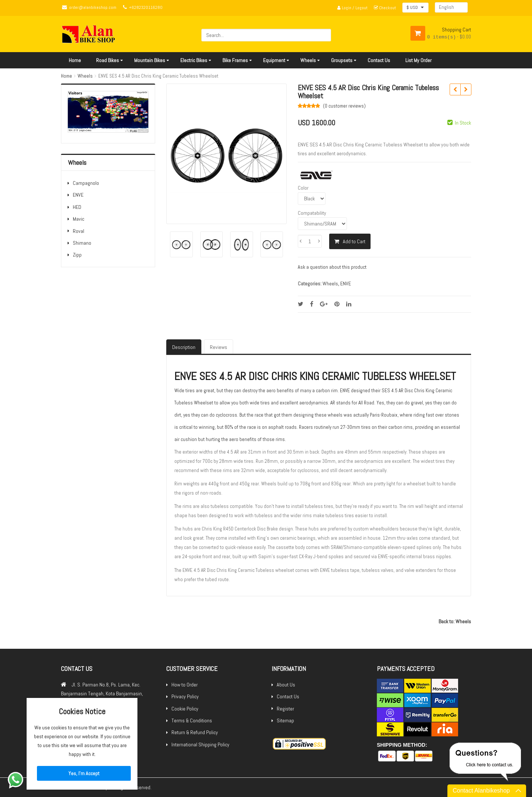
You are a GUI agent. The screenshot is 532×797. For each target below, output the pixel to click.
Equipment (274, 60)
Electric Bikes (194, 60)
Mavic (79, 219)
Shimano (82, 243)
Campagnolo (86, 183)
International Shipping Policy (200, 745)
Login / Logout (352, 8)
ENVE (78, 195)
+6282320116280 (146, 7)
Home (75, 60)
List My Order (418, 60)
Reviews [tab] (219, 347)
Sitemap (285, 720)
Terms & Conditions (192, 720)
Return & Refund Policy (195, 732)
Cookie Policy (185, 709)
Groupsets (342, 60)
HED (77, 207)
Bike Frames (235, 60)
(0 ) (344, 106)
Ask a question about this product (332, 267)
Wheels (308, 60)
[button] (415, 8)
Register (285, 709)
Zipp (77, 255)
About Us (286, 685)
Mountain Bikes (150, 60)
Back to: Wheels (455, 621)
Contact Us (379, 60)
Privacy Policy (185, 696)
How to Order (185, 685)
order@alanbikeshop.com (93, 7)
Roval (79, 231)
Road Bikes (108, 60)
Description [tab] (184, 347)
